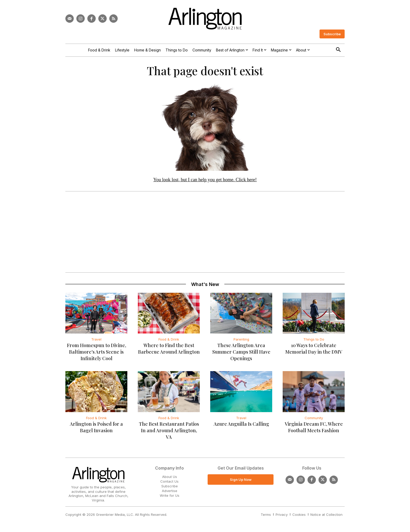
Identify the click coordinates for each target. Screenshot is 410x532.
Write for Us (170, 497)
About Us (170, 478)
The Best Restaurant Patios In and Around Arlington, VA (169, 432)
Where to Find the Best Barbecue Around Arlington (169, 350)
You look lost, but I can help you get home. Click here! (205, 181)
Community (314, 419)
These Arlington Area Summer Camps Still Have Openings (241, 353)
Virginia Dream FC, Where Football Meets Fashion (314, 428)
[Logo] (205, 19)
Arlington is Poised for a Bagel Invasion (96, 428)
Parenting (241, 341)
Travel (96, 341)
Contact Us (169, 483)
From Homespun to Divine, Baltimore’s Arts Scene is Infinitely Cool (96, 353)
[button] (338, 50)
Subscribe (170, 487)
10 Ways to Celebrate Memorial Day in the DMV (314, 350)
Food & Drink (169, 341)
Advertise (170, 492)
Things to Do (314, 341)
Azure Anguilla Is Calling (241, 425)
